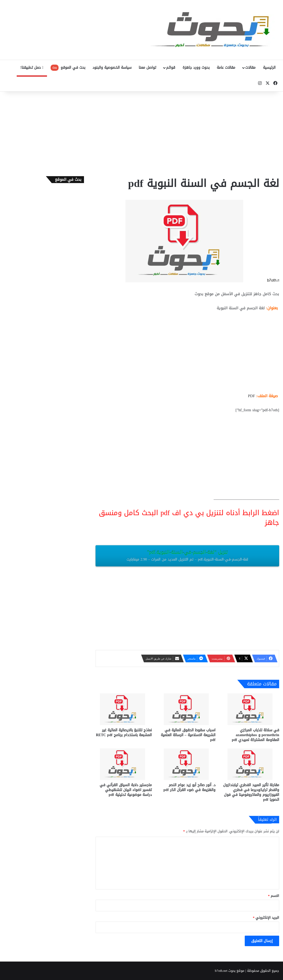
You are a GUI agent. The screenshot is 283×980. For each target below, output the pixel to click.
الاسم (274, 896)
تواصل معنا (147, 68)
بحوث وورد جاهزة (196, 68)
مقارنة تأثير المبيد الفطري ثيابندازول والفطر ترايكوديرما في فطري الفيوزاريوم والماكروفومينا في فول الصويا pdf (251, 792)
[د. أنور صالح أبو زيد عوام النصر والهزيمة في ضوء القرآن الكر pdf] (187, 764)
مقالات (250, 68)
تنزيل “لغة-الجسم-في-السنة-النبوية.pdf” (187, 555)
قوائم (171, 68)
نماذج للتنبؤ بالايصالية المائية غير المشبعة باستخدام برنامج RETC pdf (124, 733)
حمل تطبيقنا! (32, 68)
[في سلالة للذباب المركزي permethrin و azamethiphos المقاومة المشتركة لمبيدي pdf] (251, 709)
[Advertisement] (141, 133)
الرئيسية (269, 68)
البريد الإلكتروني (266, 918)
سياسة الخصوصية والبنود (112, 68)
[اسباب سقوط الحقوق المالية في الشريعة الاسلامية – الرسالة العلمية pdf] (187, 709)
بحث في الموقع (68, 68)
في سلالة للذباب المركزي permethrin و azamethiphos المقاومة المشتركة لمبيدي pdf (256, 735)
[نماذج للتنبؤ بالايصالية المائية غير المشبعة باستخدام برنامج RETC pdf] (124, 709)
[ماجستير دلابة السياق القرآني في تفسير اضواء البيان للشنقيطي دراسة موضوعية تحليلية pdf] (124, 764)
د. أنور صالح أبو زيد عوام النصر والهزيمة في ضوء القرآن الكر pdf (190, 787)
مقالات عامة (226, 68)
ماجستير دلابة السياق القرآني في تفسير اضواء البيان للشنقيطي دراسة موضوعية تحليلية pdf (126, 790)
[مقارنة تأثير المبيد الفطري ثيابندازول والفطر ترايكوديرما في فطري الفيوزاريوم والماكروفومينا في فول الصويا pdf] (251, 764)
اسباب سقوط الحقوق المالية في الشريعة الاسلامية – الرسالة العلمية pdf (188, 735)
